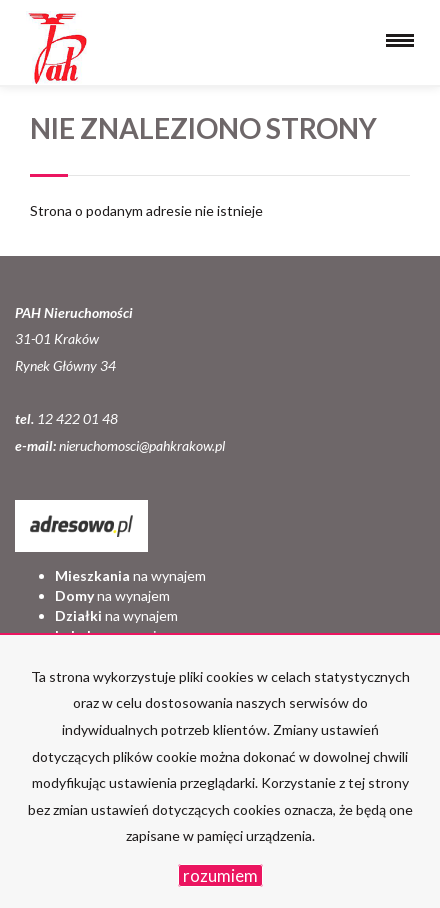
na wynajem (130, 575)
